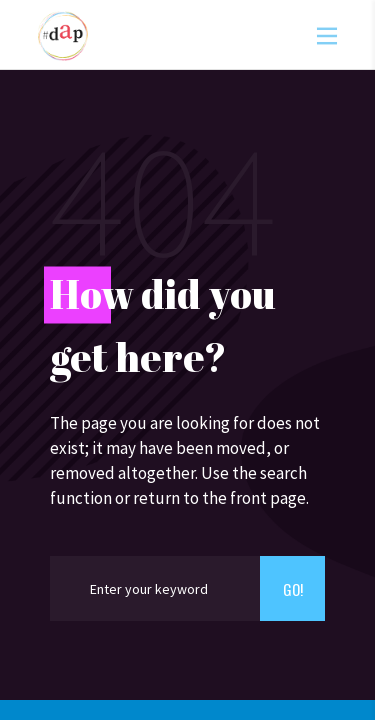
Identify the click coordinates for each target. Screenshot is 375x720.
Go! (293, 589)
